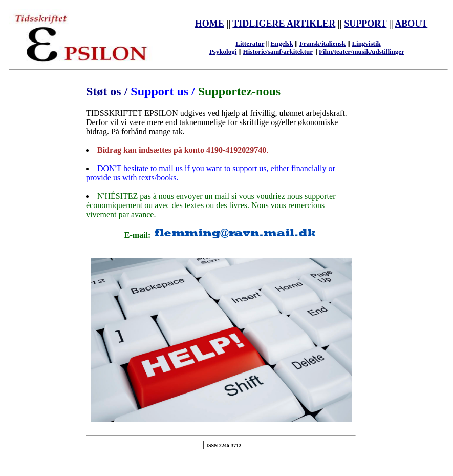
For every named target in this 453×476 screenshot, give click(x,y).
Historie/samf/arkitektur (278, 51)
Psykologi (223, 51)
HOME (210, 24)
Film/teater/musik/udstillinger (362, 51)
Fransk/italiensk (322, 43)
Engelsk (282, 43)
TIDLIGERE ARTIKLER (284, 24)
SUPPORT (365, 24)
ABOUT (411, 24)
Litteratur (250, 43)
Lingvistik (366, 43)
